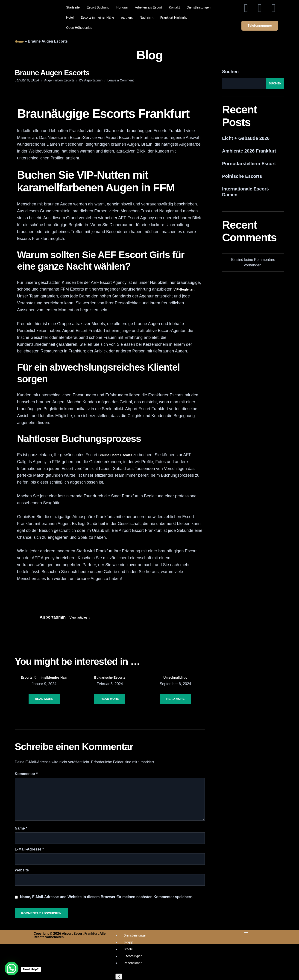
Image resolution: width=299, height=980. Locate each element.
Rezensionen (133, 963)
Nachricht (147, 17)
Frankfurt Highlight (173, 17)
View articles (79, 617)
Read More (44, 699)
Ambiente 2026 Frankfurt (249, 151)
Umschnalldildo (175, 677)
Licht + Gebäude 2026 (246, 138)
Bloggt (128, 942)
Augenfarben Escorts (59, 80)
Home (19, 41)
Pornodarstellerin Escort (249, 164)
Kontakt (174, 7)
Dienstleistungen (199, 7)
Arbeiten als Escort (149, 7)
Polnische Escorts (242, 176)
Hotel (70, 17)
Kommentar (26, 774)
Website (22, 870)
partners (127, 17)
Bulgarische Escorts (110, 677)
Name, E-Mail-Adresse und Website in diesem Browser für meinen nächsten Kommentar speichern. (107, 897)
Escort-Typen (133, 956)
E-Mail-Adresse (29, 849)
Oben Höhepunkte (79, 28)
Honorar (122, 7)
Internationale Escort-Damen (246, 192)
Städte (128, 949)
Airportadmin (93, 80)
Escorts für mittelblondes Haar (44, 677)
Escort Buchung (98, 7)
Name (21, 828)
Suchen (230, 72)
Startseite (73, 7)
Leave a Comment (120, 80)
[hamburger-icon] (246, 933)
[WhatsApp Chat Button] (12, 968)
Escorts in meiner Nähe (97, 17)
